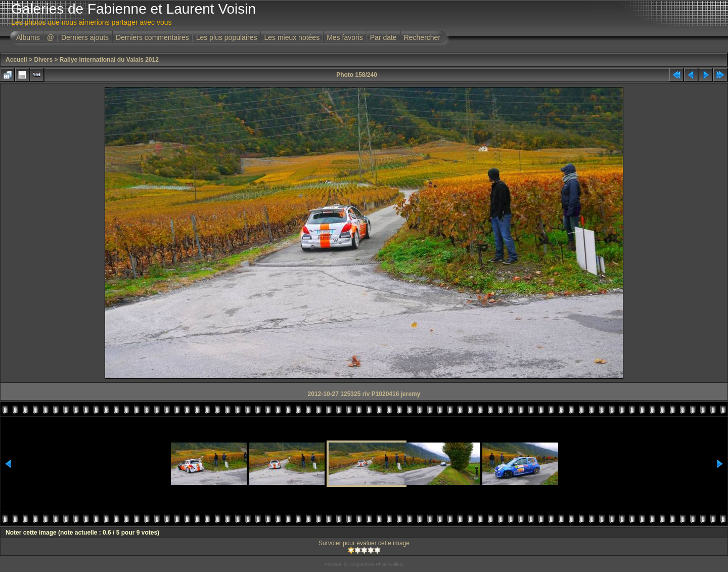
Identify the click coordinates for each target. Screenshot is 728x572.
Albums (28, 37)
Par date (383, 37)
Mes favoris (345, 37)
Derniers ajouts (85, 37)
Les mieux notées (292, 37)
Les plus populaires (227, 37)
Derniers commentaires (152, 37)
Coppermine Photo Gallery (377, 564)
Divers (43, 60)
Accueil (16, 60)
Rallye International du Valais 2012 (109, 60)
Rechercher (422, 37)
